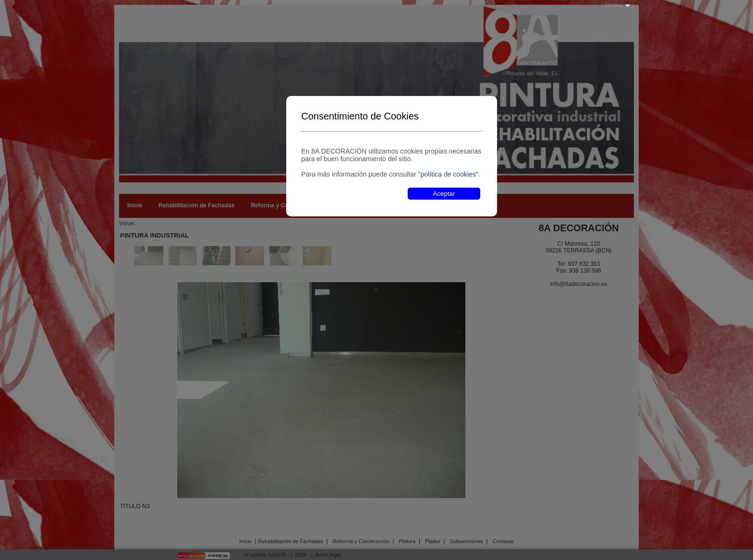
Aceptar (444, 194)
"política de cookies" (448, 174)
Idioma (614, 5)
